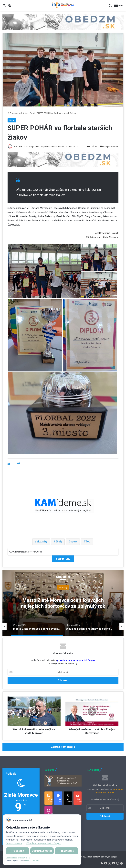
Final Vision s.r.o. (33, 861)
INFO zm (18, 147)
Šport (32, 113)
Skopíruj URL (63, 559)
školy (59, 542)
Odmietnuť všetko (42, 851)
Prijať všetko (67, 851)
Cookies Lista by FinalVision (18, 858)
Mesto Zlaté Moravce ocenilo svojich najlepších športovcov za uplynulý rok (63, 603)
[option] (63, 603)
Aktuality (63, 587)
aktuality (42, 542)
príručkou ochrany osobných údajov (76, 660)
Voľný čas (23, 113)
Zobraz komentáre (63, 747)
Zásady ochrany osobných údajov (101, 857)
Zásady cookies (14, 843)
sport (74, 542)
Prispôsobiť (17, 851)
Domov (12, 113)
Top (88, 542)
